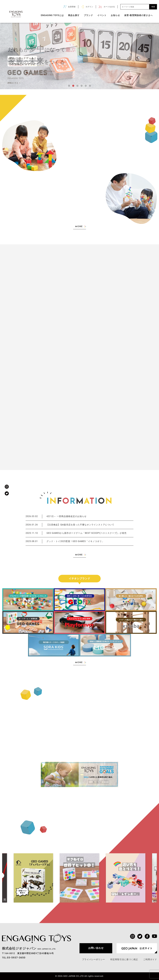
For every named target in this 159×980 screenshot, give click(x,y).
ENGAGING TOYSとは (52, 15)
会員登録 (72, 7)
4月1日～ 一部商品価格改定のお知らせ (56, 516)
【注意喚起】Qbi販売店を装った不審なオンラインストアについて (70, 525)
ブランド (88, 15)
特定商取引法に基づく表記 (124, 959)
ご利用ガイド (150, 959)
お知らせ (115, 15)
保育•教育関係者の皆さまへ (138, 15)
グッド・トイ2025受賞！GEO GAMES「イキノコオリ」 (65, 541)
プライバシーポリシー (94, 959)
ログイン (89, 7)
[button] (69, 86)
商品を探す (74, 15)
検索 (153, 7)
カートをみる (109, 7)
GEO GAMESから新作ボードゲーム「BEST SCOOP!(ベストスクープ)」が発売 (76, 533)
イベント (102, 15)
